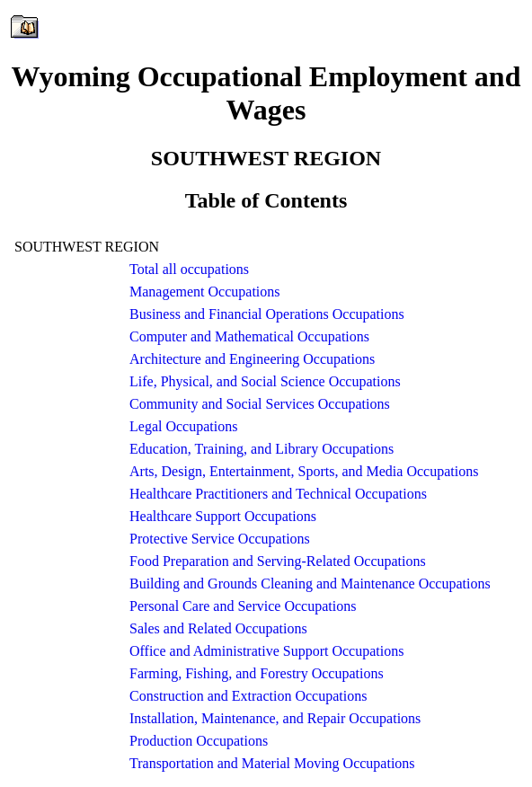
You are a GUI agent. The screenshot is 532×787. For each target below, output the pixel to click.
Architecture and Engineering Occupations (252, 359)
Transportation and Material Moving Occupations (272, 763)
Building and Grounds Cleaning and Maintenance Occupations (310, 584)
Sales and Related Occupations (218, 628)
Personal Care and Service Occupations (243, 606)
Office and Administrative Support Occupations (266, 651)
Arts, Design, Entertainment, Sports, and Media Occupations (304, 471)
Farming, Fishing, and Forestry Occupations (257, 673)
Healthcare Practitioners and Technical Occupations (278, 494)
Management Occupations (205, 292)
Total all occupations (189, 269)
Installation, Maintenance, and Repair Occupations (275, 718)
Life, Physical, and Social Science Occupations (265, 381)
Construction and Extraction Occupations (248, 696)
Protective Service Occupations (220, 539)
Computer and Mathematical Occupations (249, 336)
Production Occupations (199, 741)
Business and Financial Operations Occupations (267, 314)
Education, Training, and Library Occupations (262, 449)
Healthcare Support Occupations (223, 516)
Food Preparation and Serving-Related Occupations (278, 561)
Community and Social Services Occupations (260, 404)
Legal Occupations (183, 426)
